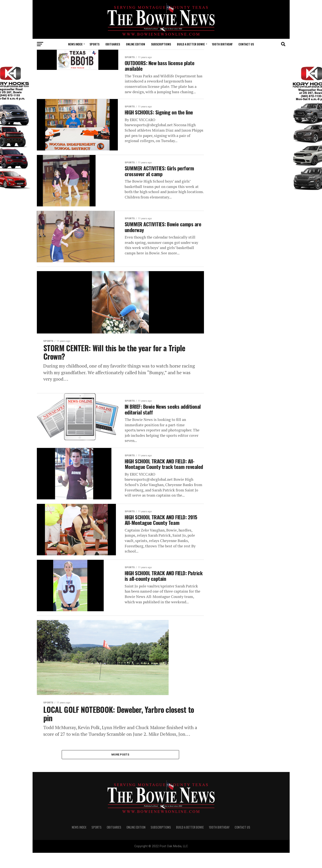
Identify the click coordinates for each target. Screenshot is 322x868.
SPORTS (94, 44)
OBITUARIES (113, 44)
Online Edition (136, 44)
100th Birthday (222, 44)
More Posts (120, 769)
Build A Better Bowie (191, 44)
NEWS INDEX (75, 44)
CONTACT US (246, 44)
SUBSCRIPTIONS (161, 44)
